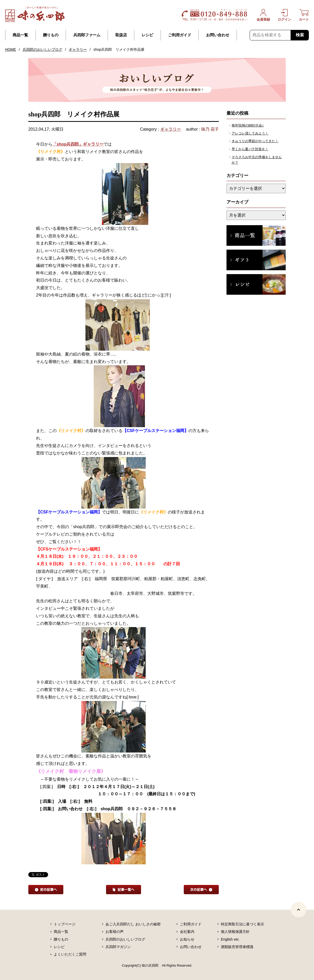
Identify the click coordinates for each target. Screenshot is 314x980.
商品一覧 (20, 35)
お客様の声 (115, 932)
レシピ (147, 35)
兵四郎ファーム (87, 35)
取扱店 (121, 35)
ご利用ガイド (180, 35)
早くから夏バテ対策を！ (250, 149)
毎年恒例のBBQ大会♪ (248, 125)
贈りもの (51, 35)
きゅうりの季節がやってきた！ (255, 141)
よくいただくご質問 (70, 954)
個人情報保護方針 (235, 932)
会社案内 (187, 932)
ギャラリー (78, 49)
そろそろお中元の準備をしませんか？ (257, 160)
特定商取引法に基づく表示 (242, 924)
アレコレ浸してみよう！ (250, 133)
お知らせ (187, 939)
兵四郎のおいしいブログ (42, 49)
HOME (11, 49)
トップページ (65, 924)
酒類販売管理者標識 (237, 947)
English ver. (230, 939)
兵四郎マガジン (118, 947)
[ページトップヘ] (299, 910)
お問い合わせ (218, 35)
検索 (300, 35)
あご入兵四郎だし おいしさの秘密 (133, 924)
